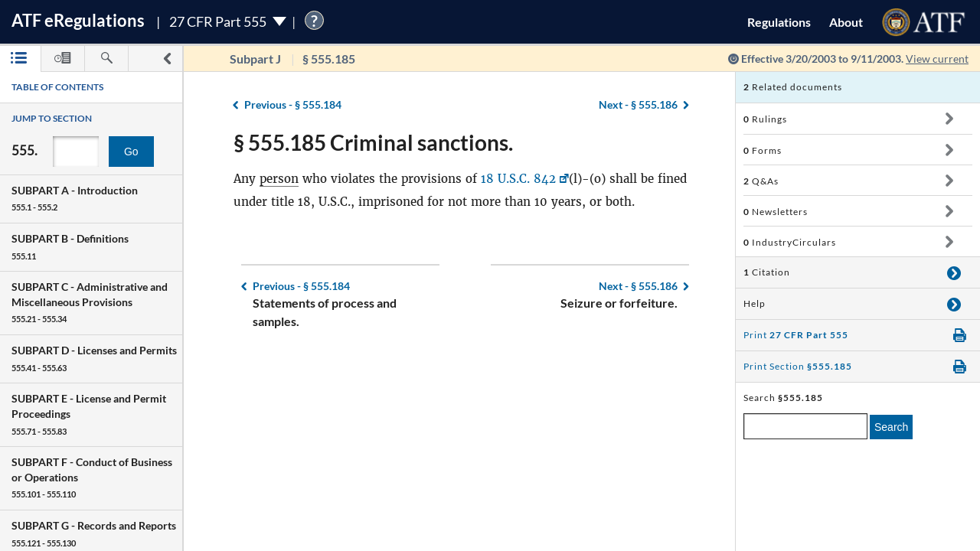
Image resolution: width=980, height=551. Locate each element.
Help (755, 303)
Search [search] (891, 427)
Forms (763, 150)
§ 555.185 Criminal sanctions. (373, 142)
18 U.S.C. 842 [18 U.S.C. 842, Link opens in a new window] (518, 179)
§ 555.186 (638, 104)
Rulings (765, 119)
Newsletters (776, 212)
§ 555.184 (293, 104)
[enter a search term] (805, 426)
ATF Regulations (78, 20)
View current (937, 59)
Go (131, 152)
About (846, 22)
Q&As (761, 181)
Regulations (779, 22)
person (279, 179)
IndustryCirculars (790, 242)
